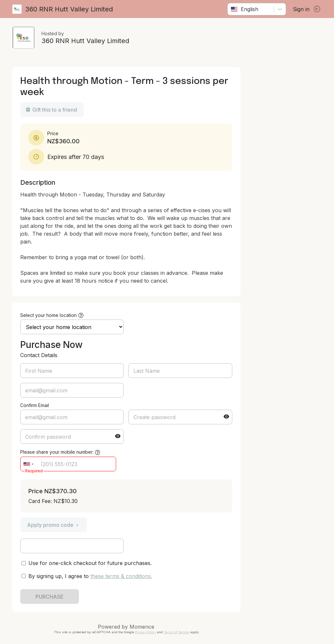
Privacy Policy (146, 632)
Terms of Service (177, 632)
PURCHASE (51, 597)
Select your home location (49, 315)
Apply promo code (54, 525)
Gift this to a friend (52, 110)
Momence (143, 627)
